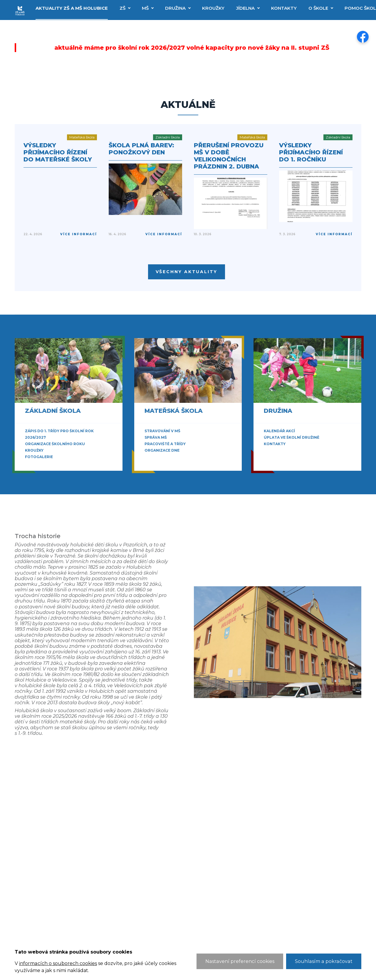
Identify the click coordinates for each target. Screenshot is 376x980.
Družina (175, 8)
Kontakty (284, 8)
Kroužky (213, 8)
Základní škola (53, 411)
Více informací (79, 234)
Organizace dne (162, 450)
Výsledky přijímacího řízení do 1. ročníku (311, 152)
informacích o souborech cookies (58, 963)
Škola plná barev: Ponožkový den (141, 149)
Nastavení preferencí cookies (241, 961)
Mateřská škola (174, 411)
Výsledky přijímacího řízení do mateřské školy (58, 152)
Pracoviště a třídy (165, 444)
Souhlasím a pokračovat (324, 961)
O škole (318, 8)
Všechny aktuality (187, 272)
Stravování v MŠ (162, 431)
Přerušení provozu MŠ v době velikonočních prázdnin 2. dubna (229, 156)
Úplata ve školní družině (292, 437)
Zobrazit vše (41, 464)
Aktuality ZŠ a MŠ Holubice (72, 8)
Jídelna (245, 8)
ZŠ (122, 8)
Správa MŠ (156, 437)
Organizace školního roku (55, 444)
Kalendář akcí (279, 431)
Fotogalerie (39, 457)
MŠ (145, 8)
